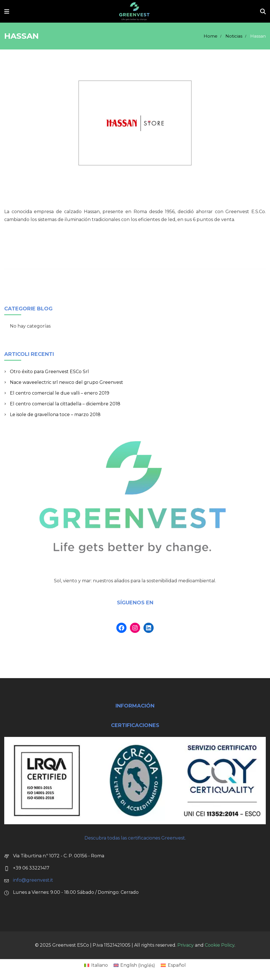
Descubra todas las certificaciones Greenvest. (135, 838)
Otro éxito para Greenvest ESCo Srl (49, 372)
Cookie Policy (220, 945)
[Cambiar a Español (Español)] (173, 966)
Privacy (186, 945)
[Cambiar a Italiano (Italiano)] (96, 966)
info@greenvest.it (33, 880)
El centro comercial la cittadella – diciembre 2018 (65, 404)
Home (211, 36)
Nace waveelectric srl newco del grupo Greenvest (67, 382)
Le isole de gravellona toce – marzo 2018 (55, 415)
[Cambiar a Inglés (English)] (134, 966)
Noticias (234, 36)
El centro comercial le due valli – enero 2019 (60, 393)
